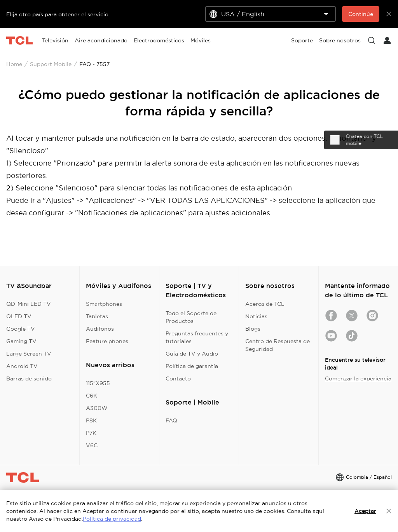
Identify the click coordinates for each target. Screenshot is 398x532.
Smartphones (104, 304)
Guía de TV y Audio (192, 354)
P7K (91, 433)
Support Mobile (51, 64)
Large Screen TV (29, 354)
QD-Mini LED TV (29, 304)
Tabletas (97, 316)
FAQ (171, 420)
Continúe (361, 14)
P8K (91, 420)
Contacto (178, 379)
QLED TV (19, 316)
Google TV (21, 329)
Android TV (22, 366)
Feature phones (107, 341)
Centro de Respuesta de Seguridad (278, 345)
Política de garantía (192, 366)
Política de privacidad (112, 519)
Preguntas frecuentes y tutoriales (197, 337)
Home (14, 64)
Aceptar (365, 511)
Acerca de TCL (265, 304)
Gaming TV (21, 341)
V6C (92, 445)
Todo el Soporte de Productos (191, 317)
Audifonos (100, 329)
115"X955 (98, 383)
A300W (97, 408)
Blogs (253, 329)
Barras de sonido (29, 379)
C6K (92, 396)
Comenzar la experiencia (358, 379)
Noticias (256, 316)
